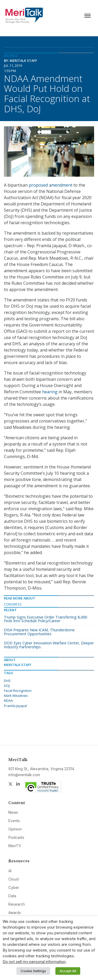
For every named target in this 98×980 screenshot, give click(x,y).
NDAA (8, 700)
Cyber (14, 887)
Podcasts (16, 837)
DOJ (7, 686)
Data (12, 896)
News (13, 812)
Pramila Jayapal (15, 706)
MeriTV (15, 846)
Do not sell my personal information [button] (34, 962)
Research (17, 904)
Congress (13, 604)
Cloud (13, 879)
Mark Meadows (16, 696)
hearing (50, 392)
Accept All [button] (68, 971)
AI (10, 871)
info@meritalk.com (24, 775)
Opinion (15, 829)
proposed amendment (51, 185)
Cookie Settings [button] (33, 971)
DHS (7, 681)
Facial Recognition (18, 691)
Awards (15, 913)
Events (14, 821)
